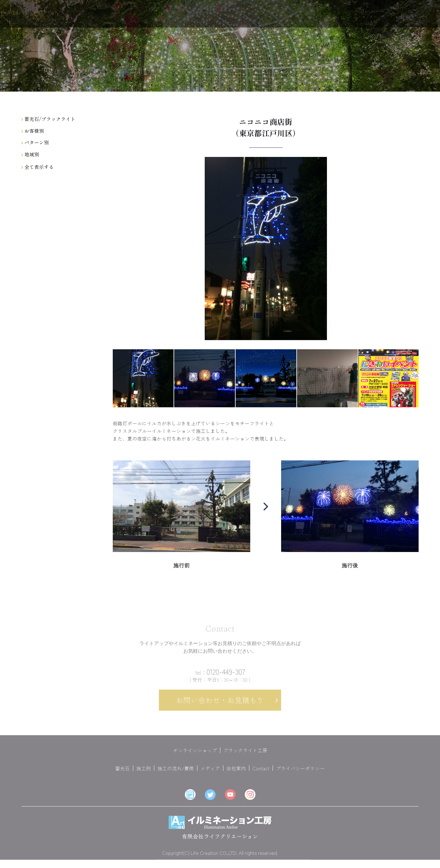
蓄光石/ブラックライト (48, 119)
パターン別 (35, 142)
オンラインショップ (195, 754)
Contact (261, 772)
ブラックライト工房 (245, 754)
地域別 (30, 154)
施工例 (144, 772)
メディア (210, 772)
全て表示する (38, 167)
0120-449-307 (220, 675)
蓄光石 (123, 772)
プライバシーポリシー (300, 772)
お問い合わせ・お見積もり (220, 704)
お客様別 (33, 131)
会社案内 (236, 772)
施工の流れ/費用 (176, 772)
